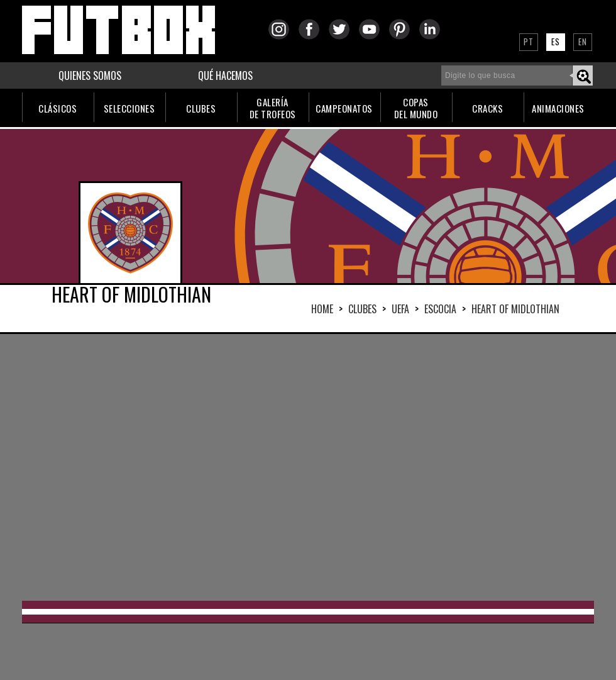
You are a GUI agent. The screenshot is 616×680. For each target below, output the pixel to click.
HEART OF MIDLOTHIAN (515, 309)
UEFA (400, 309)
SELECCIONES (129, 108)
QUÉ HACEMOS (225, 75)
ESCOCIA (440, 309)
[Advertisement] (245, 466)
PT (529, 42)
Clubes (362, 309)
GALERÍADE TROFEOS (273, 108)
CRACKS (487, 108)
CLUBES (201, 108)
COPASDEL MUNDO (416, 108)
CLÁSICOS (58, 108)
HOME (322, 309)
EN (583, 42)
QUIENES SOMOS (90, 75)
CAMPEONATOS (344, 108)
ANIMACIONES (558, 108)
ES (556, 42)
